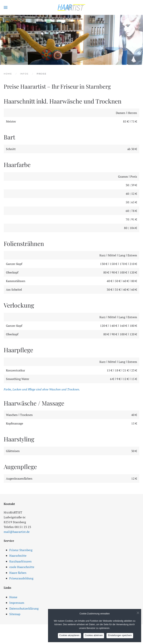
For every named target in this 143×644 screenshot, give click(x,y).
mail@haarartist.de (17, 532)
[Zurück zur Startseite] (71, 7)
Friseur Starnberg (21, 550)
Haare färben (18, 573)
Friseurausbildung (21, 578)
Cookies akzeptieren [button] (69, 636)
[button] (6, 7)
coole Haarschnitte (22, 567)
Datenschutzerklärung (24, 608)
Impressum (17, 603)
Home (13, 597)
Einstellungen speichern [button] (120, 636)
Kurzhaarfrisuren (20, 561)
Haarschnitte (18, 556)
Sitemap (15, 614)
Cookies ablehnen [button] (94, 636)
